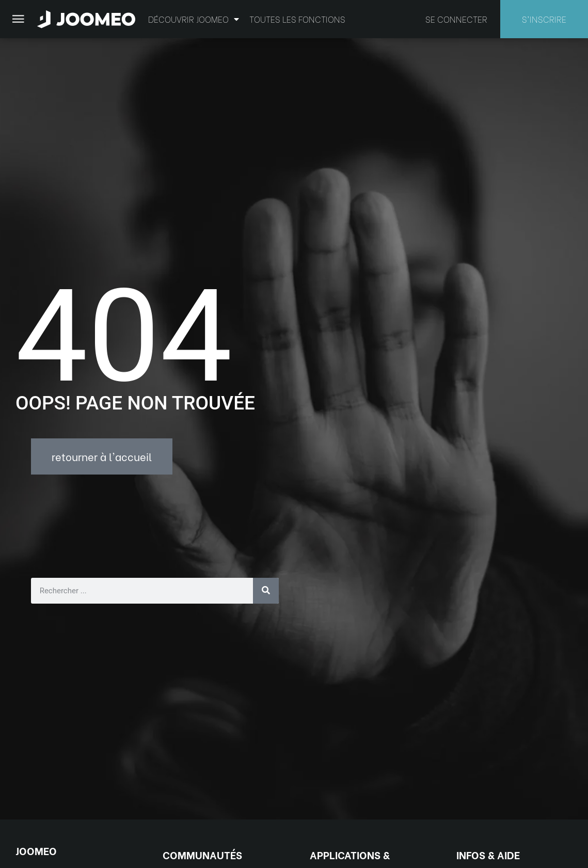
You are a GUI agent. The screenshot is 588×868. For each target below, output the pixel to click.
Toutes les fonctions (297, 19)
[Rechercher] (266, 591)
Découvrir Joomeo (194, 19)
